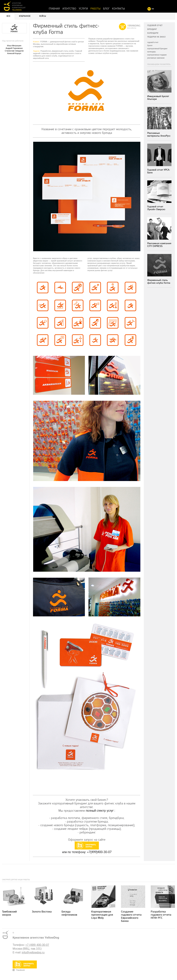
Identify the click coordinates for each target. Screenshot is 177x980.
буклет (150, 45)
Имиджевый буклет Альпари (158, 98)
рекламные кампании (156, 58)
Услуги (83, 9)
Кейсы (43, 16)
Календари (153, 33)
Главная (54, 9)
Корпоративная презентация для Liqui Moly (102, 915)
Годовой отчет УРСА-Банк (159, 171)
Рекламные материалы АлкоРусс (159, 134)
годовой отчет (153, 42)
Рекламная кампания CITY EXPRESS (159, 245)
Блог (106, 9)
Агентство (69, 9)
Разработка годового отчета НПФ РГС (161, 915)
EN (153, 9)
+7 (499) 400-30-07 (37, 945)
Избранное (25, 16)
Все (8, 16)
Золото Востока (42, 912)
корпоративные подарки (157, 55)
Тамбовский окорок (9, 913)
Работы (95, 9)
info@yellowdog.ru (33, 952)
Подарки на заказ (156, 37)
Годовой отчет (155, 25)
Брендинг (152, 29)
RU (149, 9)
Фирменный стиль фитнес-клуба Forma (159, 282)
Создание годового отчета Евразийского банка (131, 916)
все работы (132, 28)
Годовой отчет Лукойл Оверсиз (156, 208)
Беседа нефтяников (69, 913)
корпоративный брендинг (157, 49)
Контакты (118, 9)
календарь (152, 52)
